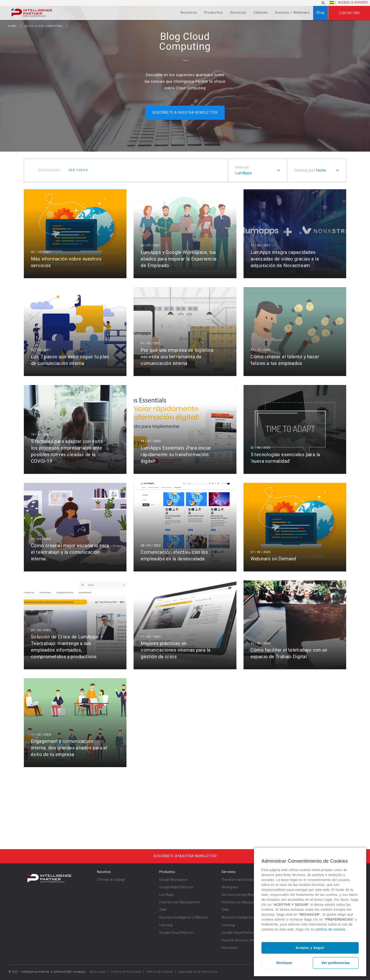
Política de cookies (160, 972)
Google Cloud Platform (177, 933)
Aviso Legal (98, 972)
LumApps (167, 895)
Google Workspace (173, 880)
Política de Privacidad (126, 972)
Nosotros (189, 12)
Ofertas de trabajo (111, 880)
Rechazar (284, 963)
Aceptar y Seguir (310, 948)
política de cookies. (331, 929)
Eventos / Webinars (292, 12)
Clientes (261, 12)
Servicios (238, 12)
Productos (214, 12)
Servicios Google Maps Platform (246, 895)
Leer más (75, 234)
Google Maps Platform (177, 887)
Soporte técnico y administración (247, 940)
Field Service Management (180, 902)
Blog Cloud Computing (44, 26)
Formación (230, 948)
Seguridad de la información (198, 972)
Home (12, 26)
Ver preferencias (336, 963)
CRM (163, 910)
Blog (321, 12)
